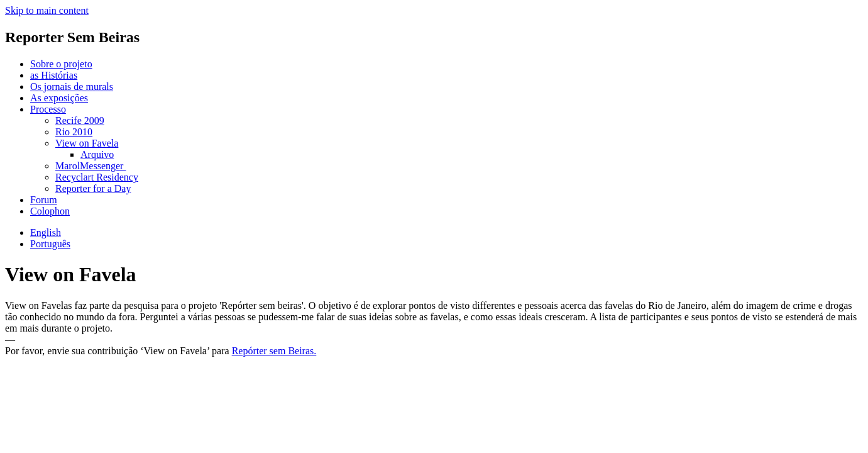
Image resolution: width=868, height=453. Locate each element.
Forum (44, 200)
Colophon (50, 211)
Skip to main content (47, 10)
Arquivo (97, 154)
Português (50, 244)
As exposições (59, 98)
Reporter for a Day (93, 188)
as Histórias (54, 75)
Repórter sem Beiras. (274, 351)
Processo (48, 109)
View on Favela (87, 143)
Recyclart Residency (97, 177)
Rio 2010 (74, 132)
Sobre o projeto (61, 64)
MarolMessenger (91, 166)
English (46, 232)
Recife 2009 (80, 120)
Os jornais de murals (72, 87)
